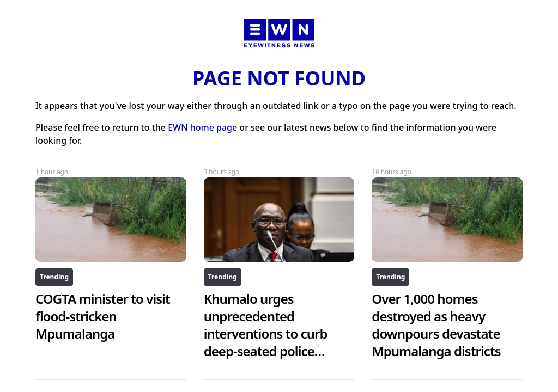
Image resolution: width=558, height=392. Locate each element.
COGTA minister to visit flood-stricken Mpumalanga (103, 316)
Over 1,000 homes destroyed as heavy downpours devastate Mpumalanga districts (436, 325)
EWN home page (202, 127)
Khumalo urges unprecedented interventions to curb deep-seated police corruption (266, 333)
